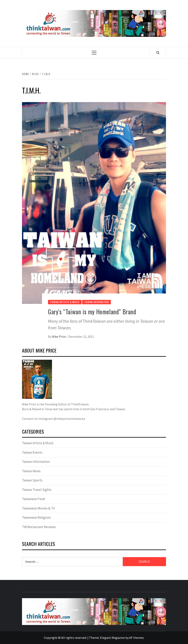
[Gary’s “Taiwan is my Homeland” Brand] (94, 203)
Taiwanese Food (33, 499)
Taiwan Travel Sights (37, 490)
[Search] (158, 52)
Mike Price (59, 337)
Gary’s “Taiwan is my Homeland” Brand (92, 312)
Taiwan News (31, 471)
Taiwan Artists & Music (65, 302)
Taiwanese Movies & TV (38, 508)
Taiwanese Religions (36, 517)
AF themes (136, 638)
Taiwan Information (96, 302)
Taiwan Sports (32, 480)
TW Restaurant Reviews (39, 527)
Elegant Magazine (112, 638)
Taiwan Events (32, 452)
